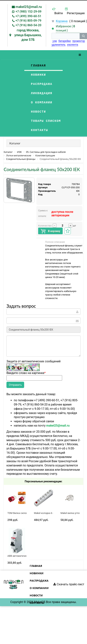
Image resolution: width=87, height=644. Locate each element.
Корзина (62, 21)
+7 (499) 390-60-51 (28, 16)
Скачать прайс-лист (69, 584)
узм (55, 41)
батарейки (65, 41)
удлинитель (59, 45)
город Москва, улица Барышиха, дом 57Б (28, 35)
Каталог (15, 143)
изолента (73, 45)
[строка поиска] (66, 36)
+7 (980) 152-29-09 (28, 12)
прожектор (79, 41)
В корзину (50, 231)
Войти (59, 13)
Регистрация (76, 13)
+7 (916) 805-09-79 (28, 21)
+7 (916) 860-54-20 (28, 25)
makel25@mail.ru (29, 7)
